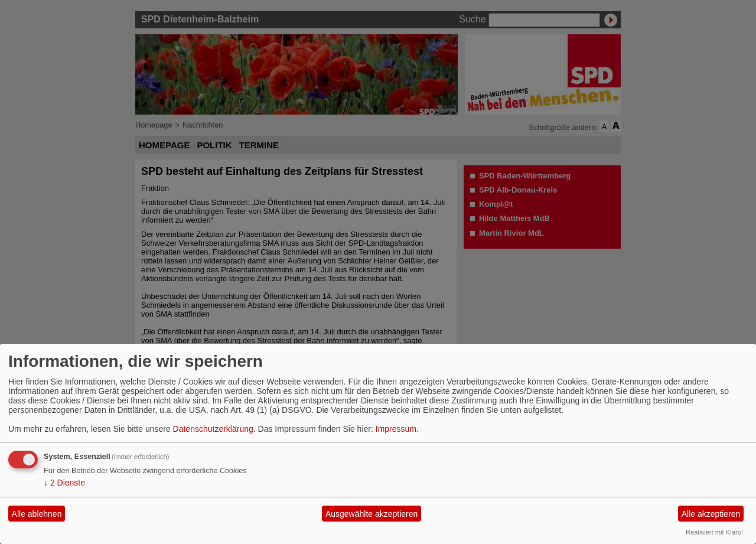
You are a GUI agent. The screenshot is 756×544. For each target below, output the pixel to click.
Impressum (396, 429)
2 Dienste (64, 483)
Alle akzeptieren (711, 514)
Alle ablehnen (37, 514)
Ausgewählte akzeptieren (372, 514)
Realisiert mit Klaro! (714, 532)
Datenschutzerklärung (213, 429)
